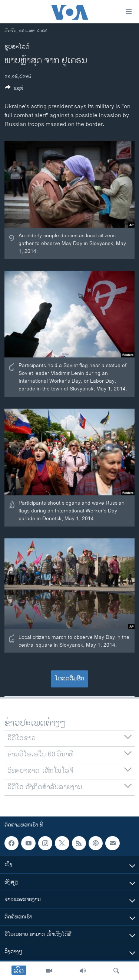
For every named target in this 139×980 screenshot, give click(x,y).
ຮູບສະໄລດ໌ (17, 47)
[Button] (14, 90)
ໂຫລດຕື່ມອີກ (69, 679)
